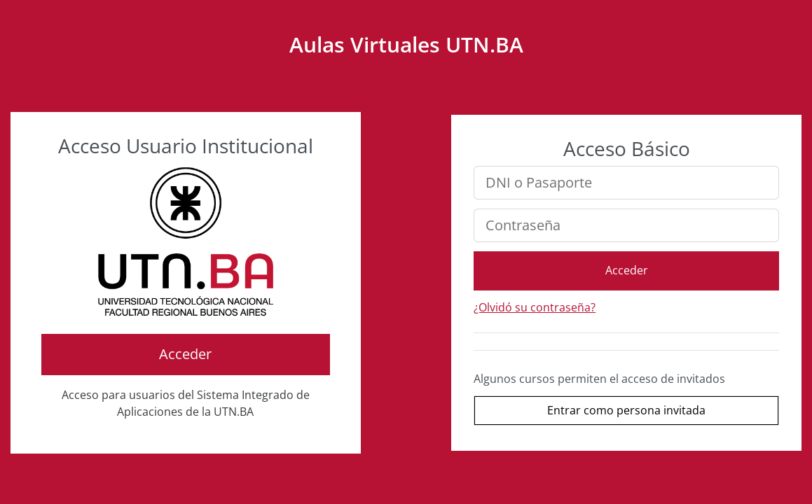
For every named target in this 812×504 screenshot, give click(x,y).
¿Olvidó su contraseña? (535, 307)
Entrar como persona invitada (626, 410)
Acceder (185, 354)
